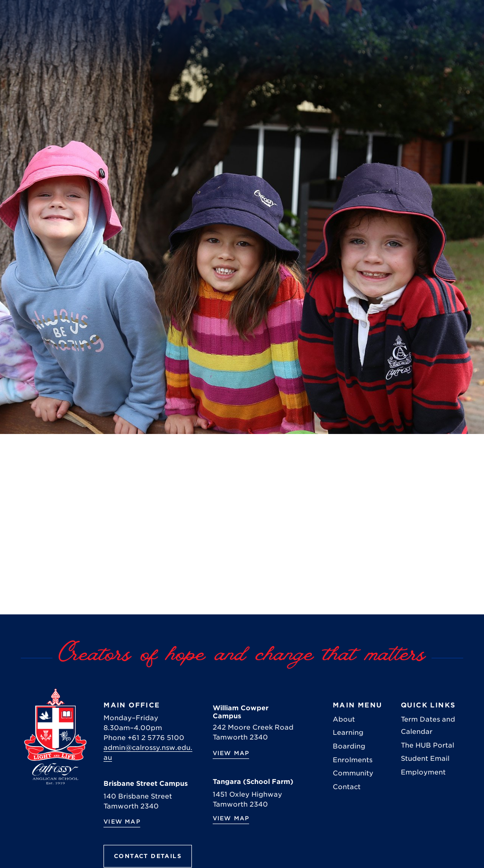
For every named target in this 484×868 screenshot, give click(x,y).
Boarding (349, 746)
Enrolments (353, 760)
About (344, 719)
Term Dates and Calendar (428, 725)
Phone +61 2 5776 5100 (144, 738)
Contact (347, 787)
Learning (348, 732)
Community (353, 773)
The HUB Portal (428, 745)
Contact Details (148, 856)
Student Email (425, 758)
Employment (423, 772)
